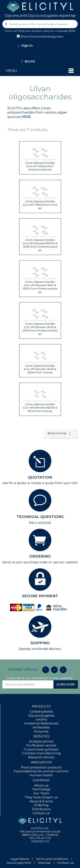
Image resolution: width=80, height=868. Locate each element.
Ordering (41, 805)
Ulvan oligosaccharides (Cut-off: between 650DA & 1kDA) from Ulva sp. (40, 408)
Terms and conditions (52, 859)
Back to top (60, 433)
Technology (41, 789)
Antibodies (41, 727)
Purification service (41, 745)
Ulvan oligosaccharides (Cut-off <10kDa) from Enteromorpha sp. (40, 166)
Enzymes (41, 731)
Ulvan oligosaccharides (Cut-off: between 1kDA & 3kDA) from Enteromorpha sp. (40, 287)
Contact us (41, 813)
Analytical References (41, 723)
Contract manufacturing (41, 753)
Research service (41, 757)
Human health (41, 775)
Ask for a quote (14, 483)
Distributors (41, 809)
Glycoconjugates (41, 715)
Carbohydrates (41, 711)
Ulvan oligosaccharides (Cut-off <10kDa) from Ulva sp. (40, 205)
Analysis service (41, 741)
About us (41, 785)
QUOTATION (40, 477)
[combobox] (40, 24)
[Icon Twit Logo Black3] (54, 670)
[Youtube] (63, 670)
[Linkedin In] (46, 670)
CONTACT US (40, 841)
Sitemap (44, 863)
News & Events (41, 801)
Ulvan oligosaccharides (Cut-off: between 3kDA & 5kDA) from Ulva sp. (40, 369)
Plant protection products (41, 767)
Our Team (41, 793)
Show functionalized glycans (40, 36)
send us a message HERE (59, 31)
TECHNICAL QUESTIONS (40, 517)
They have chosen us (41, 797)
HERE (26, 117)
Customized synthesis (41, 749)
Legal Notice (20, 859)
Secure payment (19, 863)
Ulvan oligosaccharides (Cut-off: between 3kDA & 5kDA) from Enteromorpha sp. (40, 329)
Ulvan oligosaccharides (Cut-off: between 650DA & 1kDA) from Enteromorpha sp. (40, 245)
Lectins (41, 719)
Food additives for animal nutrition (41, 771)
